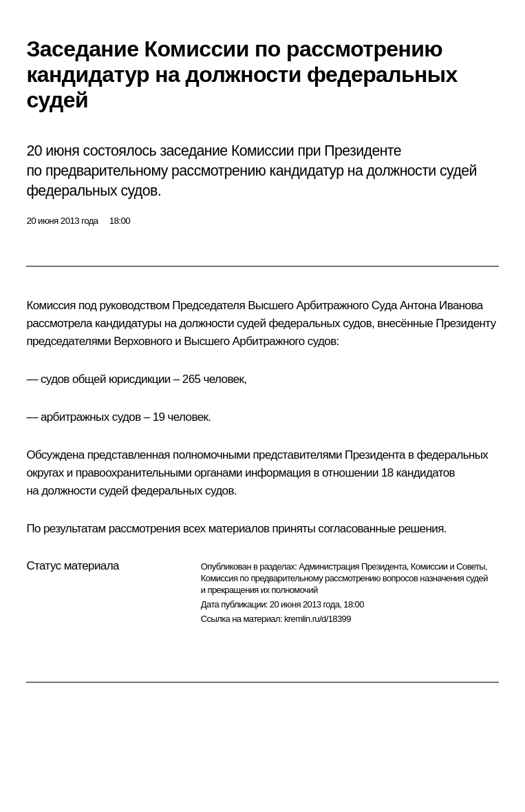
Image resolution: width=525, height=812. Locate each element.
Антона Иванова (441, 305)
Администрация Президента (353, 566)
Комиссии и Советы (448, 566)
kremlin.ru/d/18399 (318, 619)
